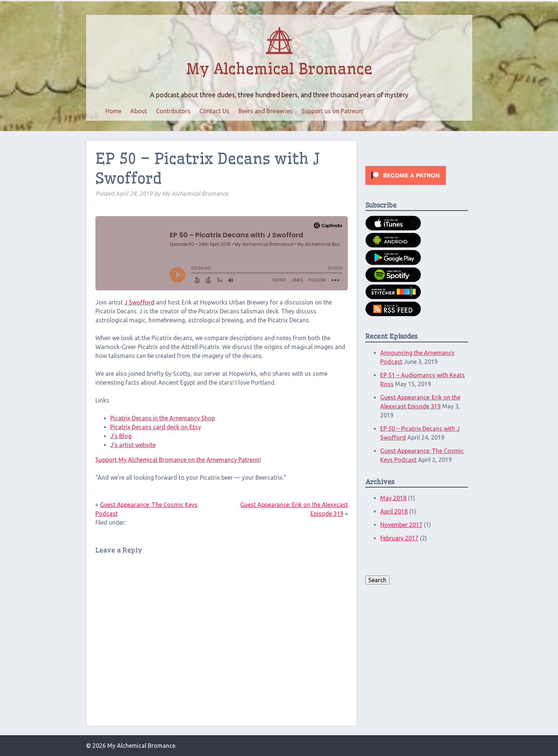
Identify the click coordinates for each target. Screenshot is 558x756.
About (139, 111)
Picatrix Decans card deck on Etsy (156, 427)
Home (113, 111)
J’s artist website (133, 445)
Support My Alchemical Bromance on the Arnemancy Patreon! (178, 460)
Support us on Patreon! (332, 111)
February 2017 (399, 538)
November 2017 (401, 525)
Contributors (173, 111)
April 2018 (394, 511)
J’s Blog (121, 436)
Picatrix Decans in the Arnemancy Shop (163, 418)
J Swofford (139, 302)
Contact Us (214, 111)
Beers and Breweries (265, 111)
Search (377, 580)
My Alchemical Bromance (279, 69)
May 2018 (393, 498)
